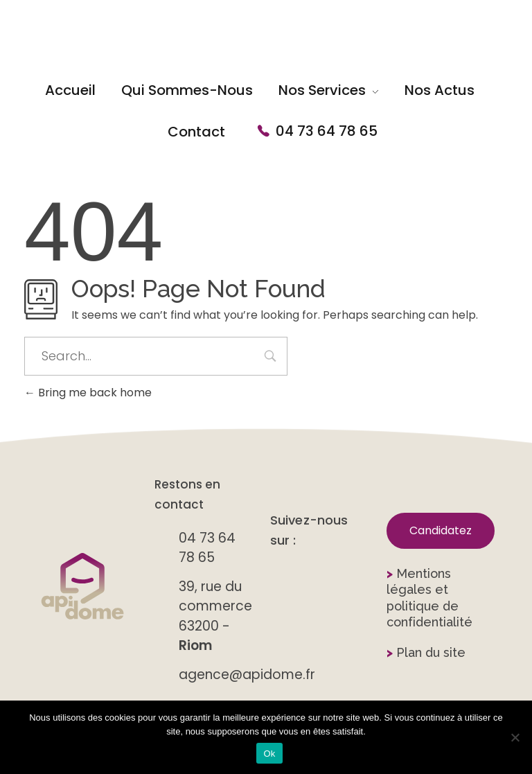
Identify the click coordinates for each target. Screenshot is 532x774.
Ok (269, 754)
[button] (441, 531)
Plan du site (426, 652)
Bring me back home (88, 393)
